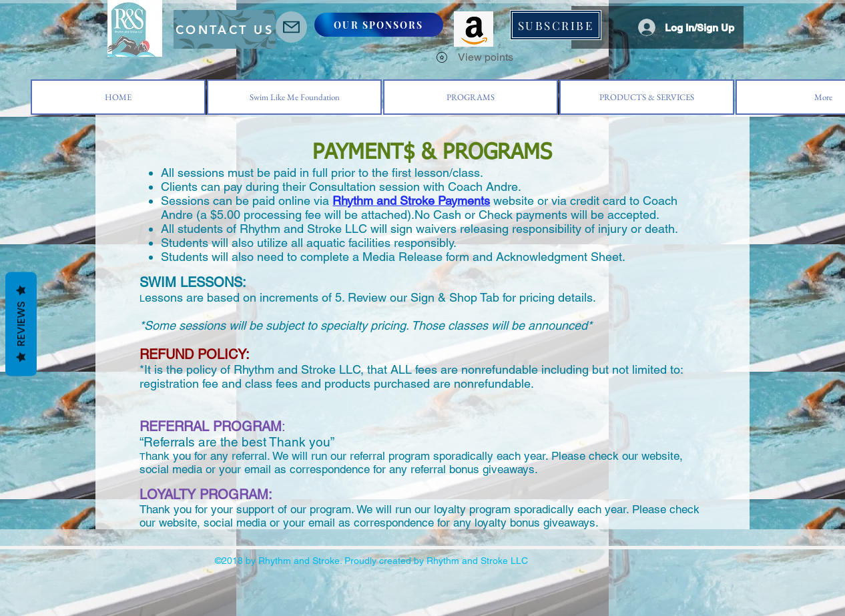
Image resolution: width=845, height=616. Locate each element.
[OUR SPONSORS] (379, 25)
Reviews (21, 324)
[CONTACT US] (225, 29)
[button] (461, 8)
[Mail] (291, 27)
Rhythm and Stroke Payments (411, 201)
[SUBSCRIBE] (556, 25)
